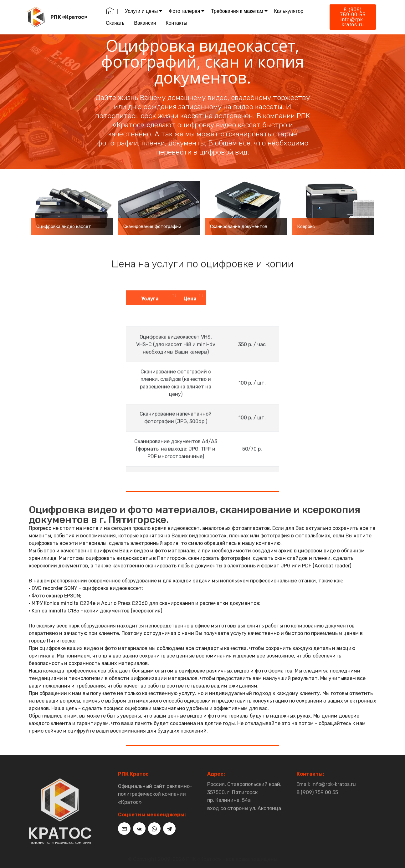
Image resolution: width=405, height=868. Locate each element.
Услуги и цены (142, 11)
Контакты (177, 23)
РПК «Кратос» (70, 17)
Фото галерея (185, 11)
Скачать (116, 23)
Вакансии (146, 23)
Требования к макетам (238, 11)
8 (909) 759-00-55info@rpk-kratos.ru (353, 17)
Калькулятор (290, 11)
